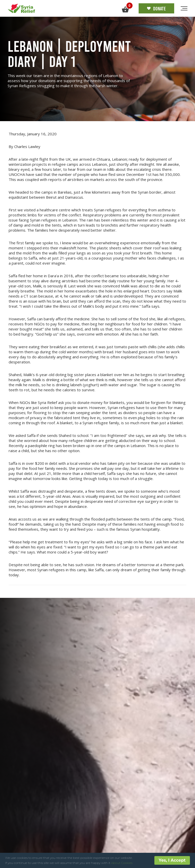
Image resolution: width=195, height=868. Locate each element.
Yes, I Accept (172, 860)
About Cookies (122, 863)
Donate (156, 8)
